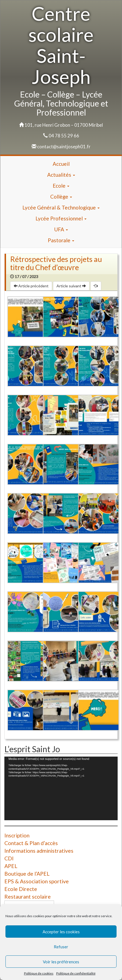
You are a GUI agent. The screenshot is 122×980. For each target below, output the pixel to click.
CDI (9, 858)
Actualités (61, 175)
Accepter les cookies (61, 932)
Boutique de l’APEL (27, 874)
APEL (11, 866)
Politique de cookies (39, 973)
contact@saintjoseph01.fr (64, 147)
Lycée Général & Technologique (61, 207)
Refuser (61, 947)
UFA (61, 229)
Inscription (17, 835)
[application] (61, 788)
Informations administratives (39, 851)
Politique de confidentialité (76, 973)
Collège (61, 197)
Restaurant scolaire (28, 897)
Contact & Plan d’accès (31, 843)
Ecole (61, 186)
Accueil (61, 164)
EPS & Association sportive (37, 881)
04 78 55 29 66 (64, 136)
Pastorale (61, 240)
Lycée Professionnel (61, 218)
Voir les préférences (61, 962)
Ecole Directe (21, 889)
